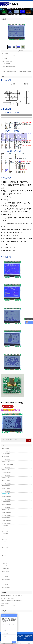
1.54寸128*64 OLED (6, 585)
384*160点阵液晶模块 (6, 523)
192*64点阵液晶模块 (6, 491)
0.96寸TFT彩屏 (5, 526)
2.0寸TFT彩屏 (5, 539)
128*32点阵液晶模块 (6, 459)
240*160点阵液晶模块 (6, 504)
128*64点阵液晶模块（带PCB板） (9, 467)
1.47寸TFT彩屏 (5, 534)
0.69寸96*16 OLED (6, 574)
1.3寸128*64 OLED (6, 582)
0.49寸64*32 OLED (6, 569)
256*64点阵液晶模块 (6, 507)
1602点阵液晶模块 (6, 448)
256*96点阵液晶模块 (6, 510)
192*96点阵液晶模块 (6, 494)
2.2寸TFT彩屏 (5, 542)
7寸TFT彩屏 (4, 566)
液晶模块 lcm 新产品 (5, 603)
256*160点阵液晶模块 (6, 515)
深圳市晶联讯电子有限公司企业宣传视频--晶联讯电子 (12, 596)
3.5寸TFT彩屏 (5, 555)
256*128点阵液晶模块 (6, 513)
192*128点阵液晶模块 (6, 496)
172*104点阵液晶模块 (6, 486)
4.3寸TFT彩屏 (5, 561)
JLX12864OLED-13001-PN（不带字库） (11, 440)
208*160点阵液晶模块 (6, 499)
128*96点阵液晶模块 (6, 470)
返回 (29, 440)
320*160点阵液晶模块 (6, 518)
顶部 (29, 642)
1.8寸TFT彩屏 (5, 537)
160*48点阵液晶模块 (6, 478)
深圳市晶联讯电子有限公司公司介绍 (8, 598)
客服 (21, 642)
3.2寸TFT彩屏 (5, 553)
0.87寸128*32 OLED (6, 577)
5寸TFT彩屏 (4, 563)
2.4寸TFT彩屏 (5, 545)
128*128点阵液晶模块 (6, 472)
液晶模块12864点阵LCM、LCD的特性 (9, 606)
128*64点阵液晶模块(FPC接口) (8, 464)
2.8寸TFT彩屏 (5, 550)
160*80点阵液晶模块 (6, 480)
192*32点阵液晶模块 (6, 488)
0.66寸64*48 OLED (6, 571)
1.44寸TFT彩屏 (5, 531)
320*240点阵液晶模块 (6, 521)
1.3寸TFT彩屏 (5, 529)
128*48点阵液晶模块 (6, 462)
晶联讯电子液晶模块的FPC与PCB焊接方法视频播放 (11, 601)
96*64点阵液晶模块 (6, 456)
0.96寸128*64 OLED (6, 579)
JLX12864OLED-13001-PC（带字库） (11, 441)
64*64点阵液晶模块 (6, 454)
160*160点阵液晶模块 (6, 483)
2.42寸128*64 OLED (6, 587)
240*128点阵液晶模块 (6, 502)
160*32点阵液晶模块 (6, 475)
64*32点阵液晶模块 (6, 451)
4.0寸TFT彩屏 (5, 558)
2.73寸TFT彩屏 (5, 547)
